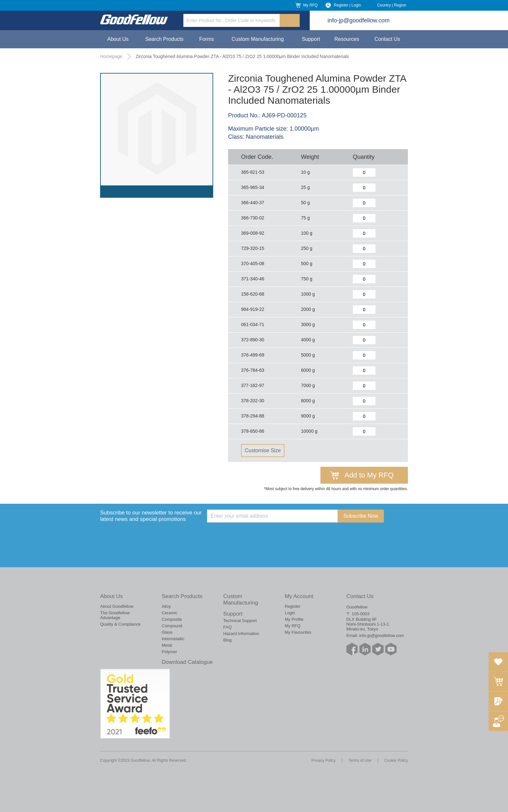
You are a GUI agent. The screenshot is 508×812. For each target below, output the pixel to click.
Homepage (111, 56)
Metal (167, 645)
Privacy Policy (323, 760)
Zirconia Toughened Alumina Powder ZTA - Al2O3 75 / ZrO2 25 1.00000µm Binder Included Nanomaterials (242, 56)
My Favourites (298, 632)
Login (290, 613)
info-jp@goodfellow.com (358, 20)
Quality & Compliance (120, 624)
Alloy (166, 606)
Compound (172, 626)
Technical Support (240, 621)
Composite (172, 619)
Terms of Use (360, 760)
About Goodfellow (117, 606)
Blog (227, 640)
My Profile (294, 619)
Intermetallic (173, 639)
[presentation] (256, 535)
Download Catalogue (187, 662)
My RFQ (311, 5)
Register (293, 606)
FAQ (227, 627)
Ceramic (169, 613)
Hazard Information (241, 634)
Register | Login (347, 5)
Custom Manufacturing (258, 39)
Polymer (169, 652)
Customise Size (263, 450)
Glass (167, 632)
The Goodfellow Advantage (115, 615)
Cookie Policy (396, 760)
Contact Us (387, 39)
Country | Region (392, 5)
